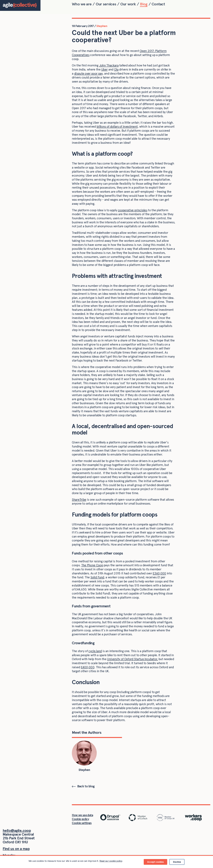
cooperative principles (133, 210)
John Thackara (109, 65)
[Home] (20, 5)
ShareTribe (79, 500)
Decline (177, 862)
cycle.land (95, 651)
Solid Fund (97, 577)
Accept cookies (155, 862)
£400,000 (88, 667)
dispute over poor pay (88, 73)
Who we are (82, 5)
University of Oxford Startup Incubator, (132, 659)
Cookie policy (80, 819)
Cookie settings (82, 823)
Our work (128, 5)
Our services (106, 5)
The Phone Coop (92, 565)
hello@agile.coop (17, 831)
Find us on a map (16, 849)
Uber (104, 69)
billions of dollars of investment (117, 127)
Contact (158, 5)
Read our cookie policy (111, 861)
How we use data (82, 815)
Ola (116, 69)
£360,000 (159, 573)
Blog (144, 5)
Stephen (102, 26)
